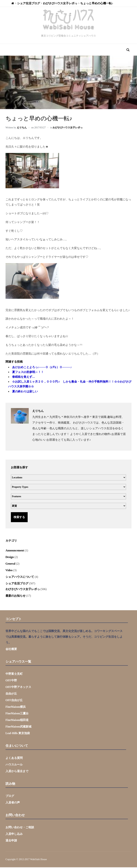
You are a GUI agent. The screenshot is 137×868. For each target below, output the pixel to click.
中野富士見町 (14, 675)
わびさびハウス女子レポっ (68, 128)
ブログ (10, 797)
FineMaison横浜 (16, 708)
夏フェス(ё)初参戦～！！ (28, 373)
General (10, 564)
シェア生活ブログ (17, 584)
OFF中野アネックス (18, 688)
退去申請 (11, 841)
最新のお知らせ (16, 596)
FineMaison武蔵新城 (18, 727)
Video (9, 571)
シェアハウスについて (20, 578)
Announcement (15, 551)
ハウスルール (14, 765)
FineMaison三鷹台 (17, 714)
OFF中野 (11, 681)
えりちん (22, 128)
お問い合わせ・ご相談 (20, 828)
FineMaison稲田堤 (17, 721)
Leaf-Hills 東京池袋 (18, 734)
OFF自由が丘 (14, 701)
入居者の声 (13, 803)
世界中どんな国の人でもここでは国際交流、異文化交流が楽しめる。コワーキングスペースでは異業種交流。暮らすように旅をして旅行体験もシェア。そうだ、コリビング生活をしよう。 (64, 638)
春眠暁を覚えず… (24, 378)
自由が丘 (11, 694)
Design (10, 558)
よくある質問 (14, 759)
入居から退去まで (17, 772)
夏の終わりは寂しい (25, 392)
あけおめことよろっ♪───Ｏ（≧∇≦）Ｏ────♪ (42, 368)
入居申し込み (14, 835)
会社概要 (11, 650)
